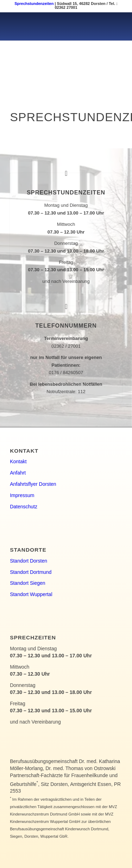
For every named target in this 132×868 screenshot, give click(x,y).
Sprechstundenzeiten (34, 4)
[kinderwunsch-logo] (55, 26)
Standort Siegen (27, 583)
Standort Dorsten (29, 561)
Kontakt (18, 461)
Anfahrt (18, 473)
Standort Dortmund (31, 572)
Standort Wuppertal (31, 594)
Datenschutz (24, 507)
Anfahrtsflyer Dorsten (33, 484)
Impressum (22, 495)
